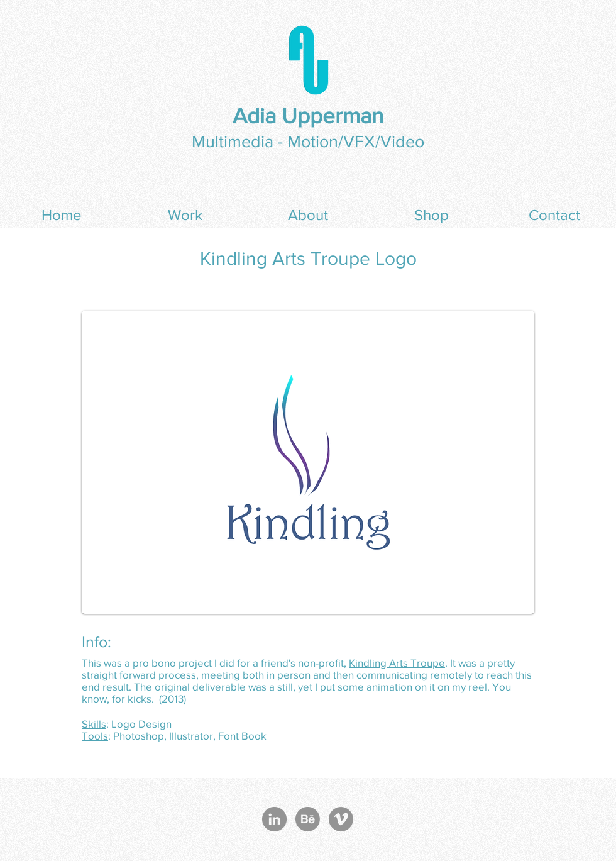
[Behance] (308, 819)
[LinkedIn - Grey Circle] (274, 819)
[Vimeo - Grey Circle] (341, 819)
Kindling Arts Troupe (397, 663)
